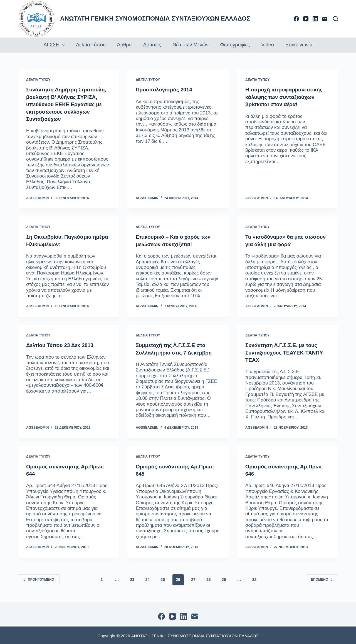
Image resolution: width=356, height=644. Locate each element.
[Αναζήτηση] (336, 19)
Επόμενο (322, 578)
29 (224, 578)
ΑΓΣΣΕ (55, 45)
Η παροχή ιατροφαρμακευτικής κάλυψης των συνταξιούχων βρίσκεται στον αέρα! (286, 97)
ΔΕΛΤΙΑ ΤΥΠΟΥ (38, 80)
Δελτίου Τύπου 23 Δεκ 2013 (62, 344)
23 (132, 578)
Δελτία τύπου (91, 45)
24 (147, 578)
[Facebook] (296, 19)
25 (163, 578)
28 (209, 578)
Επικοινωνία (299, 45)
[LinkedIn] (315, 19)
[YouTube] (306, 19)
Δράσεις (152, 45)
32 (254, 578)
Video (268, 45)
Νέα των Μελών (191, 45)
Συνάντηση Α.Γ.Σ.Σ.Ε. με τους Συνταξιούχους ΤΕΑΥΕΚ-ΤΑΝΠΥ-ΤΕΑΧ (287, 351)
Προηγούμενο (39, 578)
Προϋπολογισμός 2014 (166, 89)
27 (193, 578)
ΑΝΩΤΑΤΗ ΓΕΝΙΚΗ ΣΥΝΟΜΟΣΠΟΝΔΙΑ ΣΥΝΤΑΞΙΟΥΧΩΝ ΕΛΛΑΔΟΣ (155, 18)
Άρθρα (124, 45)
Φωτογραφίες (235, 45)
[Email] (325, 19)
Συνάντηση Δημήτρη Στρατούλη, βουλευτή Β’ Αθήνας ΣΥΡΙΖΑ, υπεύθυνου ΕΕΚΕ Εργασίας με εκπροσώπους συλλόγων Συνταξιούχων (68, 104)
